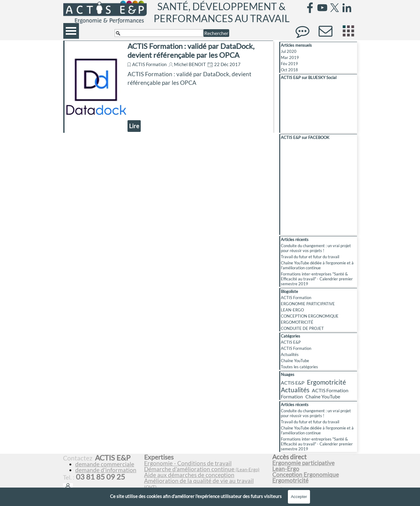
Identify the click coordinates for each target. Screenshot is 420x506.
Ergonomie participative (303, 463)
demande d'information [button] (106, 470)
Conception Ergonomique (306, 475)
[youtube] (322, 8)
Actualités (290, 354)
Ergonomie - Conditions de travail (188, 463)
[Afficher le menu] (71, 31)
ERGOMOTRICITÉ (297, 322)
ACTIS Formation (149, 64)
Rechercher (216, 33)
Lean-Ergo (286, 469)
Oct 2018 (289, 70)
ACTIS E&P (291, 342)
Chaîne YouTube (295, 361)
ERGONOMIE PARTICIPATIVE (308, 304)
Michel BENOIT (190, 64)
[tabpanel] (206, 475)
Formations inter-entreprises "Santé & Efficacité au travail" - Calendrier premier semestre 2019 (317, 279)
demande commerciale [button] (105, 464)
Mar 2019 (290, 57)
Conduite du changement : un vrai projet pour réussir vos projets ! (316, 248)
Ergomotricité (326, 382)
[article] (168, 87)
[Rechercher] (159, 33)
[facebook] (310, 8)
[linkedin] (347, 8)
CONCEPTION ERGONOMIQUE (310, 316)
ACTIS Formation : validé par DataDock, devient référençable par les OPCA (191, 50)
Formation (292, 396)
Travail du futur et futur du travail (310, 257)
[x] (335, 8)
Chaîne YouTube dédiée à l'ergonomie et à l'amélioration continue (317, 265)
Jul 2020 (289, 51)
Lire (134, 126)
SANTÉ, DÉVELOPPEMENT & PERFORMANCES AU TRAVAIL (222, 12)
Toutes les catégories (299, 367)
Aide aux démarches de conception (189, 475)
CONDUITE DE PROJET (302, 328)
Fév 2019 (289, 64)
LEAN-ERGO (292, 310)
